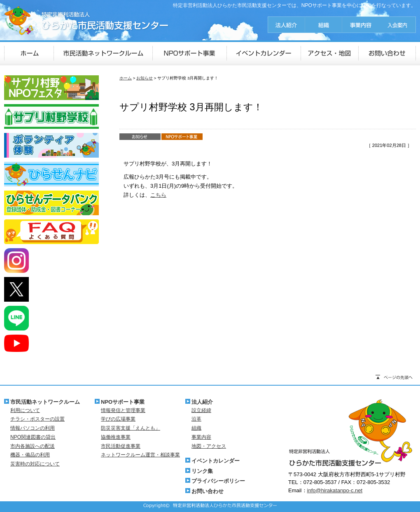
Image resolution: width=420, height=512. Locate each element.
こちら (158, 195)
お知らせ (145, 78)
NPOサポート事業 (123, 402)
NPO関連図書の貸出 (33, 437)
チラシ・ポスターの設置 (37, 419)
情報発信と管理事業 (123, 410)
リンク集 (202, 471)
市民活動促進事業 (121, 446)
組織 (196, 428)
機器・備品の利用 (30, 455)
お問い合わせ (208, 491)
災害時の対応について (35, 464)
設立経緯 (201, 410)
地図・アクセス (209, 446)
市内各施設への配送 (33, 446)
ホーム (126, 78)
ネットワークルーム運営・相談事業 (140, 455)
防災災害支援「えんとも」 (131, 428)
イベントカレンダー (216, 461)
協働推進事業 (116, 437)
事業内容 (201, 437)
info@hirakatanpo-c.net (335, 490)
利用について (25, 410)
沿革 (196, 419)
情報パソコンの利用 (33, 428)
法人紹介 (202, 402)
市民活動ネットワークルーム (45, 402)
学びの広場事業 (118, 419)
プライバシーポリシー (218, 481)
